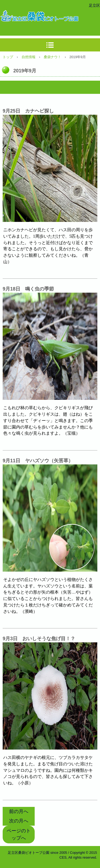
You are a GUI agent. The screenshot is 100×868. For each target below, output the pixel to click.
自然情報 (29, 57)
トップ (8, 57)
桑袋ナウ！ (52, 57)
